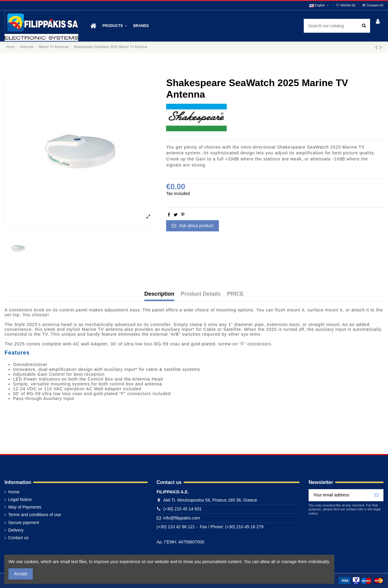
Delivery (16, 530)
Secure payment (24, 522)
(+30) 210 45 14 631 (183, 509)
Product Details (201, 294)
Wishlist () (346, 5)
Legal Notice (20, 499)
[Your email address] (340, 495)
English (319, 5)
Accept (21, 574)
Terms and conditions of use (35, 515)
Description (159, 294)
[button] (115, 26)
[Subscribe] (377, 495)
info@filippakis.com (182, 518)
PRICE (235, 294)
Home (14, 492)
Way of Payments (25, 507)
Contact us (18, 538)
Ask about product (193, 226)
